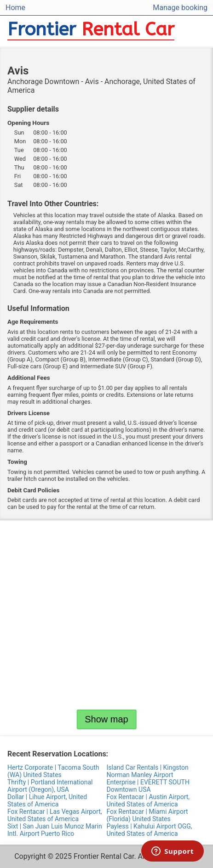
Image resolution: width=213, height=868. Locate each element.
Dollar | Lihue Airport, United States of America (47, 800)
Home (15, 8)
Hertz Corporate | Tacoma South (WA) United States (53, 771)
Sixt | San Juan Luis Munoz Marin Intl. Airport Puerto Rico (55, 830)
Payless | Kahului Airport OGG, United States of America (150, 830)
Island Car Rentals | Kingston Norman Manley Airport (148, 771)
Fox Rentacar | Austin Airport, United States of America (148, 800)
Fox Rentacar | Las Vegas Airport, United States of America (55, 815)
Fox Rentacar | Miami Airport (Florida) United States (147, 815)
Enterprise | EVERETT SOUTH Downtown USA (148, 786)
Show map (106, 719)
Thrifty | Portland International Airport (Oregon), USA (50, 786)
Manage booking (180, 8)
